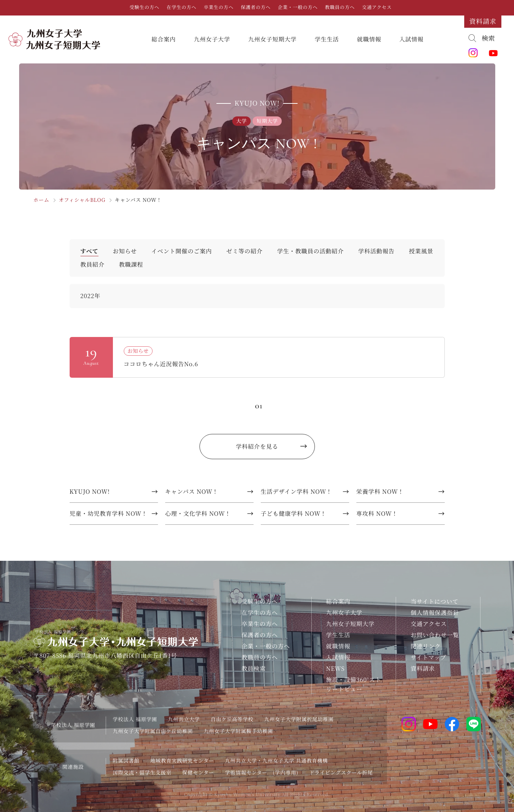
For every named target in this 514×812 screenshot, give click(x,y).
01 (259, 406)
